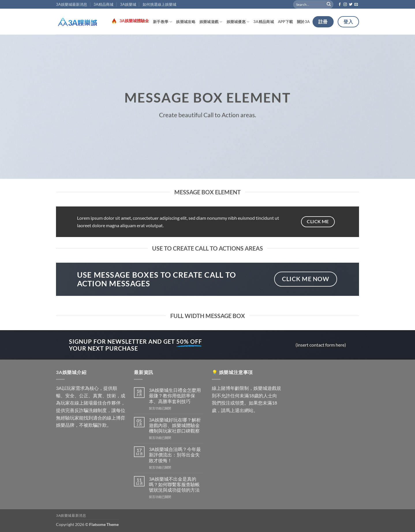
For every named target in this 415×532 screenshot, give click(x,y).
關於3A (303, 22)
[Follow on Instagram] (345, 5)
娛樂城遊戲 (211, 22)
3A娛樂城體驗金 (134, 21)
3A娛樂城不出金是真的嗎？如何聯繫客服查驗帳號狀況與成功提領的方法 (174, 484)
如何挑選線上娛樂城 (159, 4)
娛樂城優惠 (238, 22)
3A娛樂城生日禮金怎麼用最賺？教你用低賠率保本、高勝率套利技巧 (175, 395)
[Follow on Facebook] (340, 5)
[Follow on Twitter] (351, 5)
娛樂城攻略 (186, 22)
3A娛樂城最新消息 (72, 4)
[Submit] (329, 4)
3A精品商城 (103, 4)
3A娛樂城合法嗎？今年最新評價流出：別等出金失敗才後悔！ (175, 455)
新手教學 (162, 22)
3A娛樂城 (128, 4)
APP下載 (285, 22)
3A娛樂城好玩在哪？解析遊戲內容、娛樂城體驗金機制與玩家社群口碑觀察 (175, 425)
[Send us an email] (356, 5)
